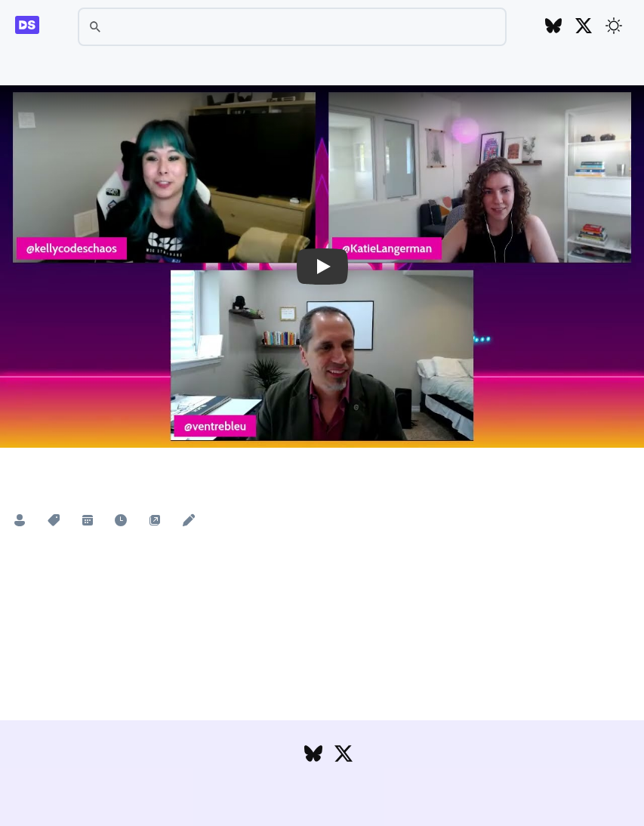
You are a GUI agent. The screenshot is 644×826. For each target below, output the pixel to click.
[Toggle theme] (614, 26)
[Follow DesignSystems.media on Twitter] (584, 27)
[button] (322, 267)
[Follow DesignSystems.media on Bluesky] (553, 27)
